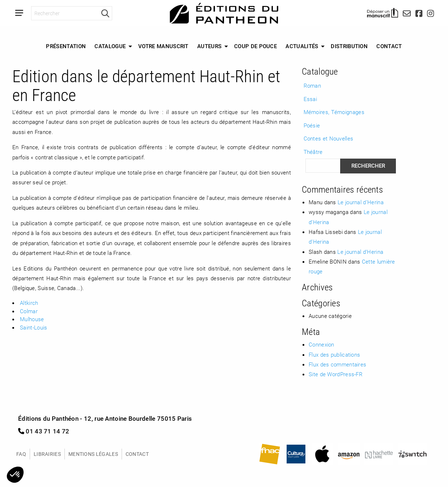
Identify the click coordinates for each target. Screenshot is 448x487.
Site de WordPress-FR (336, 374)
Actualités (302, 46)
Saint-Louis (33, 327)
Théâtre (313, 152)
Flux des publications (334, 354)
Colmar (29, 311)
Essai (310, 99)
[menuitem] (66, 46)
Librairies (47, 454)
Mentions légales (93, 454)
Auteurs (209, 46)
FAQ (21, 454)
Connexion (322, 344)
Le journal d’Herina (361, 202)
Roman (312, 85)
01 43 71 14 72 (44, 431)
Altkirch (29, 303)
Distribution (349, 46)
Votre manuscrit (163, 46)
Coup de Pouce (255, 46)
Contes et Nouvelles (329, 138)
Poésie (312, 125)
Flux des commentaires (337, 364)
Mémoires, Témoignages (334, 112)
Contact (389, 46)
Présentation (66, 46)
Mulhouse (32, 319)
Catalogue (110, 46)
